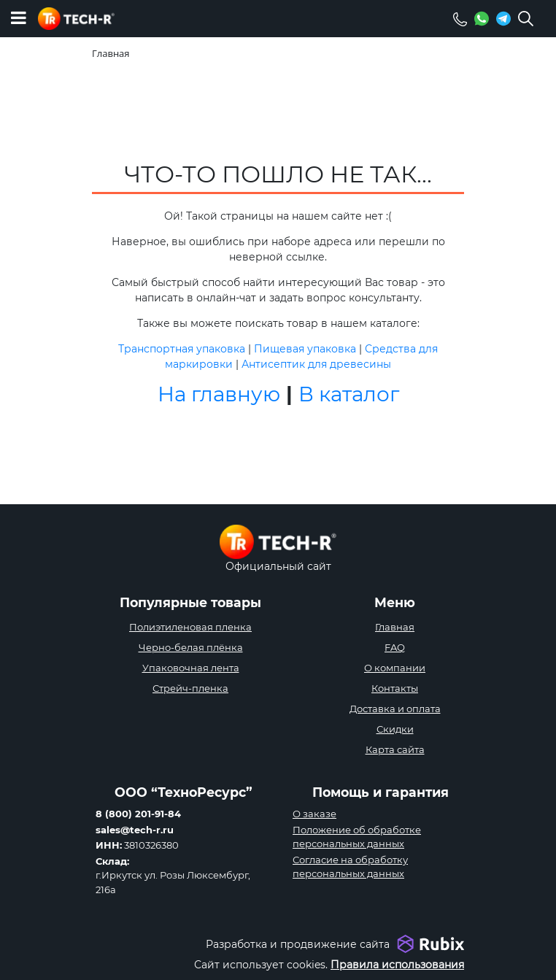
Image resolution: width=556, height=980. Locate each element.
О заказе (314, 814)
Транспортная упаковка (182, 349)
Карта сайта (395, 749)
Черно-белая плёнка (191, 647)
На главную (219, 394)
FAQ (395, 647)
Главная (395, 627)
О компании (395, 668)
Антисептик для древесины (316, 364)
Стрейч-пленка (190, 688)
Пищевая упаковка (305, 349)
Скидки (395, 729)
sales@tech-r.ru (135, 830)
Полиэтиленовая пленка (190, 627)
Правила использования (397, 965)
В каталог (349, 394)
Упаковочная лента (191, 668)
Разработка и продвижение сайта (298, 944)
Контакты (395, 688)
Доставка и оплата (395, 709)
